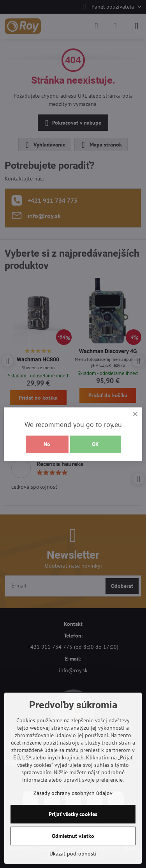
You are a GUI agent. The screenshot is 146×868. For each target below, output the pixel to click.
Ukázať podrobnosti (73, 854)
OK (95, 444)
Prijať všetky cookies (73, 814)
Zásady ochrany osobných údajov (73, 793)
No (47, 444)
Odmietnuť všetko (73, 836)
